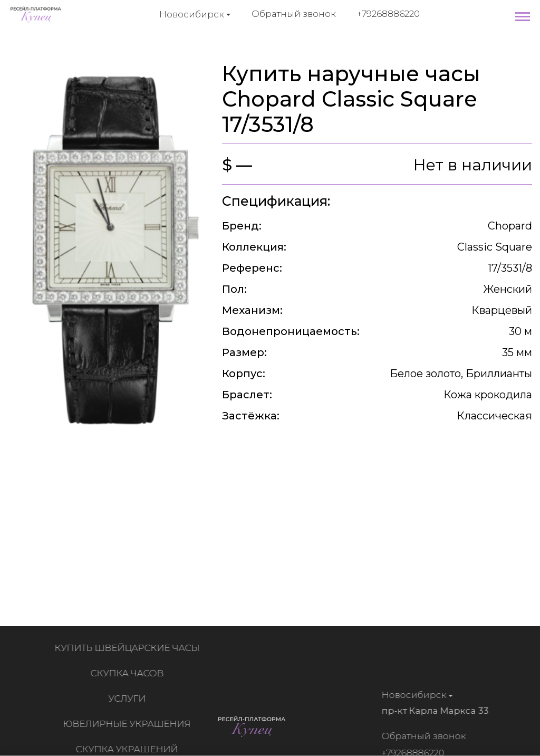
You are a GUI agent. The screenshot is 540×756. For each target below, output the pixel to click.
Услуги (129, 698)
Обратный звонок (294, 14)
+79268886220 (388, 14)
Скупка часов (129, 673)
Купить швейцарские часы (129, 648)
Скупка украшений (129, 749)
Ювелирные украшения (129, 724)
